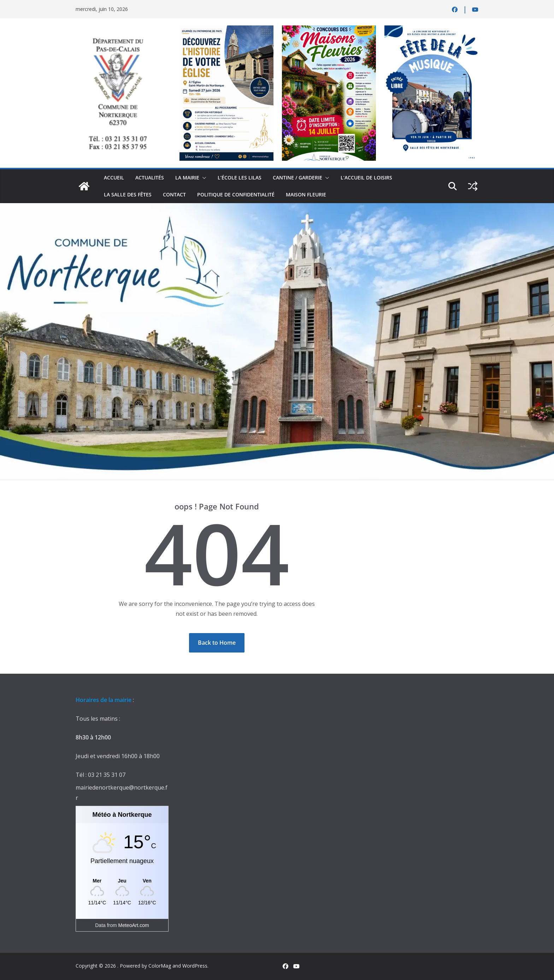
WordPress (195, 966)
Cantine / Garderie (297, 178)
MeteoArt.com (134, 925)
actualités (150, 178)
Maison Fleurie (306, 194)
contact (174, 194)
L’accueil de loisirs (366, 178)
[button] (203, 178)
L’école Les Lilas (240, 178)
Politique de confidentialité (236, 194)
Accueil (114, 178)
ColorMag (160, 966)
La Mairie (187, 178)
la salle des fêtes (128, 194)
